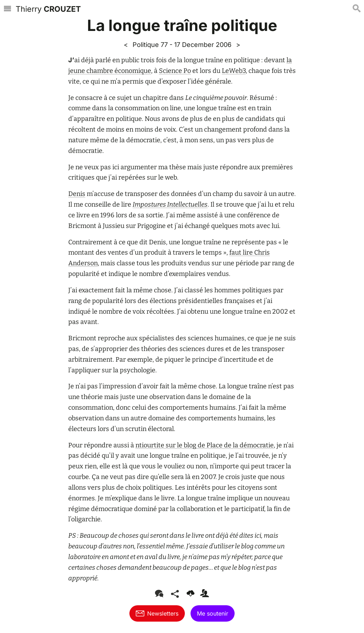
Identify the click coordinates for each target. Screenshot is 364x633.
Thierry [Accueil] (48, 9)
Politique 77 (150, 44)
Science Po (175, 71)
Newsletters (157, 613)
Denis (77, 194)
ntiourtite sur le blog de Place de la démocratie (205, 445)
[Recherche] (357, 9)
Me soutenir (213, 613)
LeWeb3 (234, 71)
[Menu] (7, 9)
